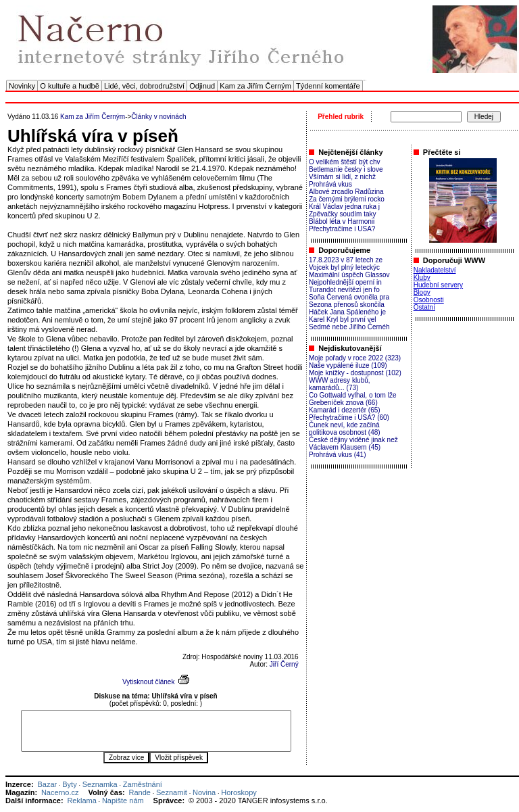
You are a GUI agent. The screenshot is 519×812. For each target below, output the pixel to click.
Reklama (81, 801)
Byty (69, 784)
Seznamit (172, 792)
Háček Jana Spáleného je (347, 312)
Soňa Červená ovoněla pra (349, 297)
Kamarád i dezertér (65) (345, 410)
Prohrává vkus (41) (337, 455)
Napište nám (123, 801)
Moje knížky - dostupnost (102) (355, 373)
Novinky (22, 86)
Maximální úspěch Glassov (349, 275)
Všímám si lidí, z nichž (342, 177)
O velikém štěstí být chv (345, 162)
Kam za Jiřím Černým (255, 86)
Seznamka (100, 784)
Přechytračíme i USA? (342, 229)
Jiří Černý (284, 664)
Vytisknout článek (148, 682)
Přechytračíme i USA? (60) (349, 417)
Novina (204, 792)
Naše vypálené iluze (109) (348, 365)
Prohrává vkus (330, 184)
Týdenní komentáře (328, 86)
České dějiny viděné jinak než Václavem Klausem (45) (353, 444)
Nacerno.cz (60, 792)
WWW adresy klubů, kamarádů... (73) (340, 384)
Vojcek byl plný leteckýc (344, 267)
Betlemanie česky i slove (346, 169)
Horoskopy (239, 792)
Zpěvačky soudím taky (342, 214)
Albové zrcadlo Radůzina (346, 192)
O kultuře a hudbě (69, 86)
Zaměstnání (143, 784)
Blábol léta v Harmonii (342, 221)
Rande (140, 792)
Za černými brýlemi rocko (347, 199)
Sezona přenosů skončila (347, 305)
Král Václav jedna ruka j (344, 207)
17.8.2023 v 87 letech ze (346, 260)
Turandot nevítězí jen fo (344, 290)
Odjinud (202, 86)
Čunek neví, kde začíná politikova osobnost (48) (345, 429)
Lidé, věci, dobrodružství (144, 86)
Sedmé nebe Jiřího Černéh (349, 327)
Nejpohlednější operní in (345, 282)
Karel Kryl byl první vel (342, 319)
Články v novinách (158, 117)
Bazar (47, 784)
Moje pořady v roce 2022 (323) (355, 358)
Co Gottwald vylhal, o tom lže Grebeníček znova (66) (353, 399)
